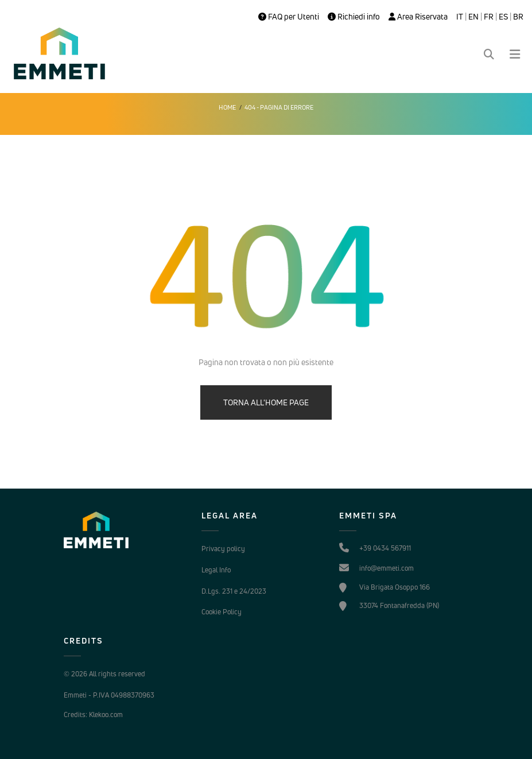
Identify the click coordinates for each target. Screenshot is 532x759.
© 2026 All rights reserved (104, 674)
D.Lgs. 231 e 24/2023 (234, 591)
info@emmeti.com (387, 568)
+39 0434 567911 (385, 548)
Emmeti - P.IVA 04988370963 (109, 695)
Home (227, 107)
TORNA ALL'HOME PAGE (266, 402)
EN (473, 17)
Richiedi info (354, 17)
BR (518, 17)
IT (460, 17)
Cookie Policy (222, 612)
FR (489, 17)
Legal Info (216, 570)
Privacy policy (223, 549)
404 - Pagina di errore (279, 107)
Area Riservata (418, 17)
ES (503, 17)
